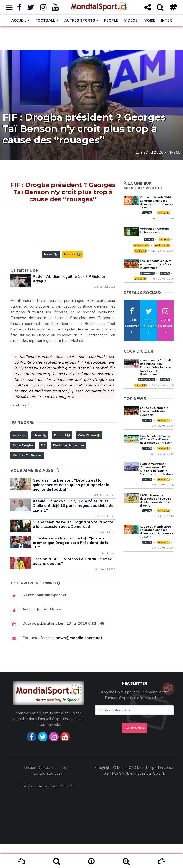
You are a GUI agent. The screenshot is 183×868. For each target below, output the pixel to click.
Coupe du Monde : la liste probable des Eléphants (154, 411)
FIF (43, 470)
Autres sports (80, 20)
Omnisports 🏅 (141, 245)
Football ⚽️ (72, 279)
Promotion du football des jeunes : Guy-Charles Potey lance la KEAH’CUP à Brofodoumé (155, 367)
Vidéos (131, 20)
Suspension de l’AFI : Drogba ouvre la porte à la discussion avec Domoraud (73, 548)
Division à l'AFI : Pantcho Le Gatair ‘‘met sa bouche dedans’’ (72, 586)
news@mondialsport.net (79, 662)
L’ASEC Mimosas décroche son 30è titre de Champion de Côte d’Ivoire (155, 500)
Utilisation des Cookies (38, 810)
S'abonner (134, 752)
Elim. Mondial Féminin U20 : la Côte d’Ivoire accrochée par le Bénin (156, 439)
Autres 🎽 (164, 239)
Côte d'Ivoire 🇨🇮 (89, 459)
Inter (166, 20)
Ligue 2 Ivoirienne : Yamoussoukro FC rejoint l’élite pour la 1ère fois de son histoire (157, 469)
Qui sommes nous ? (55, 792)
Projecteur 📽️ (147, 273)
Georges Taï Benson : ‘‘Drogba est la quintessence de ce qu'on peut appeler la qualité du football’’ (71, 509)
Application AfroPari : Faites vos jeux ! (155, 230)
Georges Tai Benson (27, 480)
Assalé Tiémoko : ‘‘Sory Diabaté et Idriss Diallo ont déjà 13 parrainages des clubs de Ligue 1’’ (73, 530)
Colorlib (159, 797)
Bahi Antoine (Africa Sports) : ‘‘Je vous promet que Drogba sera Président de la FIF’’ (71, 567)
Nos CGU (69, 810)
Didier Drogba (23, 470)
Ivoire (149, 20)
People (111, 20)
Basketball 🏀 (162, 245)
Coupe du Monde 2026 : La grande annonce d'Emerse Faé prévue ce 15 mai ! (157, 202)
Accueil (19, 20)
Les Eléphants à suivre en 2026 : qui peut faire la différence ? (156, 264)
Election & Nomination (69, 470)
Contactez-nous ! (47, 797)
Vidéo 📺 (19, 459)
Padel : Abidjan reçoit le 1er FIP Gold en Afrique (69, 303)
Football (45, 20)
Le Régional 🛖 (147, 379)
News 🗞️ (51, 279)
